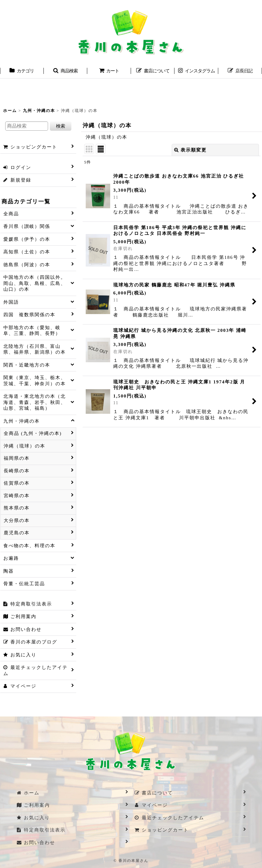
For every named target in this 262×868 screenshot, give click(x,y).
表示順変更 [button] (190, 150)
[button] (66, 71)
